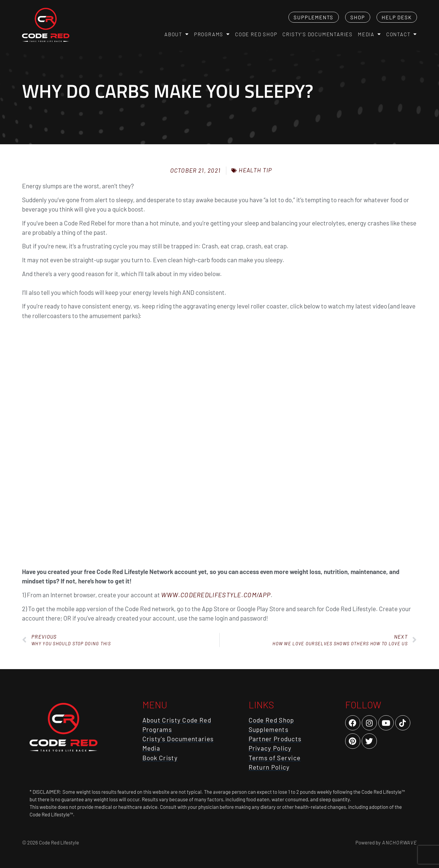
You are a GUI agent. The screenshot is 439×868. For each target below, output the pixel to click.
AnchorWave (399, 842)
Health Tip (255, 170)
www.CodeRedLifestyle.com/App (216, 595)
